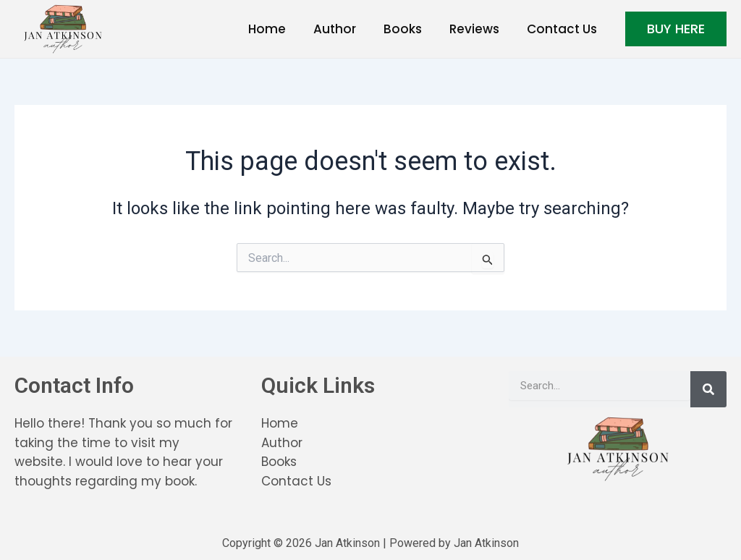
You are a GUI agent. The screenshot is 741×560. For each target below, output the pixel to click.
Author (345, 29)
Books (410, 29)
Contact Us (563, 29)
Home (280, 29)
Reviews (479, 29)
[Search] (708, 389)
